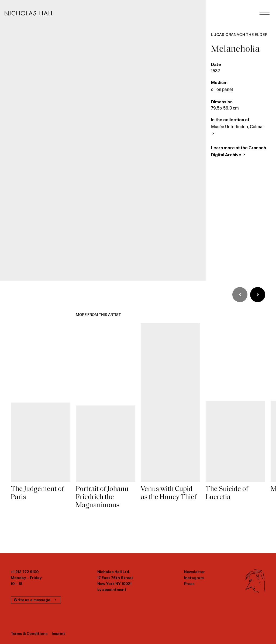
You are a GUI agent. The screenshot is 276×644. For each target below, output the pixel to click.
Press (189, 584)
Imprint (58, 634)
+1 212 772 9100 (25, 572)
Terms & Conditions (29, 634)
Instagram (194, 578)
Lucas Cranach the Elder (239, 35)
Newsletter (194, 572)
